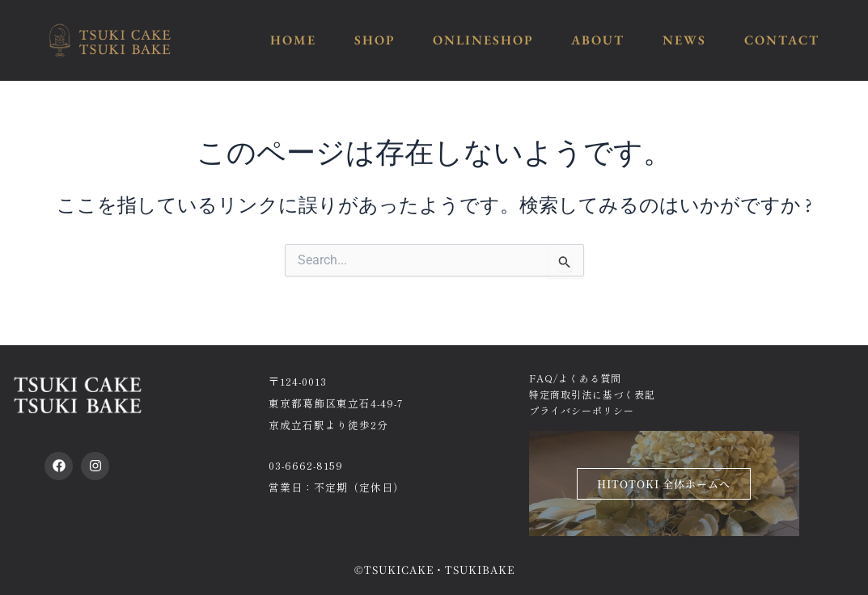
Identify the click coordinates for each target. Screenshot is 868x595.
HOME (293, 40)
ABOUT (598, 40)
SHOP (375, 40)
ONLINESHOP (483, 40)
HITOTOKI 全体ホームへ (664, 484)
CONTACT (782, 40)
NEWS (684, 40)
